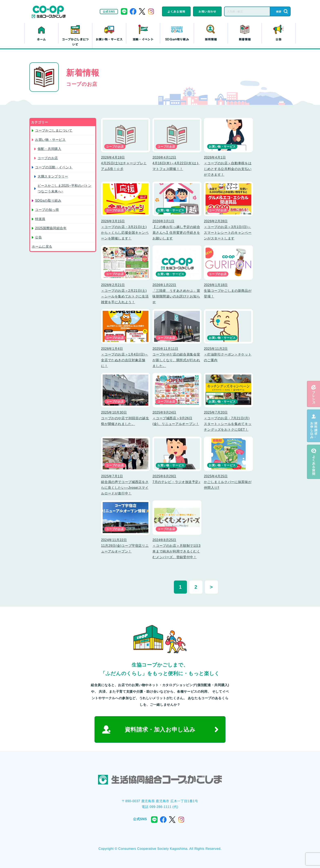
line (124, 11)
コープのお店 (48, 158)
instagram (151, 11)
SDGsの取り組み (177, 39)
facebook (133, 11)
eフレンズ (313, 394)
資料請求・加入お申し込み (160, 730)
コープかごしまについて (75, 42)
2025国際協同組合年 (51, 228)
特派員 (40, 219)
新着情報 (245, 39)
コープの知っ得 (47, 210)
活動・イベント (143, 39)
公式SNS (109, 11)
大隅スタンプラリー (53, 176)
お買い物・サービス (109, 39)
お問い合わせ (207, 11)
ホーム (41, 39)
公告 (278, 39)
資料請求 (313, 426)
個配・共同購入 (49, 149)
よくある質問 (176, 11)
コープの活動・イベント (54, 167)
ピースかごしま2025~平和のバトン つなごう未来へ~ (64, 188)
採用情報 (211, 39)
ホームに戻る (42, 247)
